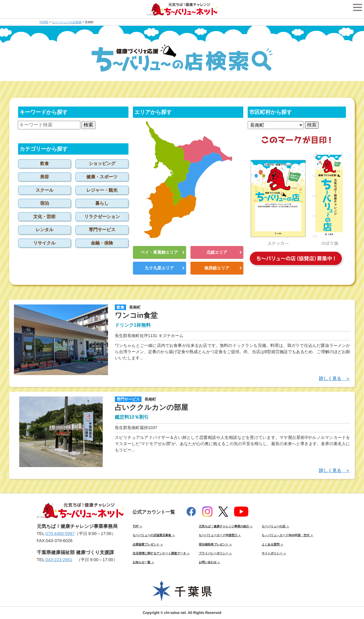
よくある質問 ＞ (272, 544)
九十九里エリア (159, 268)
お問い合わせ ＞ (210, 562)
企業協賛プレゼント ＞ (148, 544)
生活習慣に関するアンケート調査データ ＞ (161, 553)
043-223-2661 (59, 560)
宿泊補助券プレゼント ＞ (216, 544)
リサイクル (44, 243)
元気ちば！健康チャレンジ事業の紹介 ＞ (226, 526)
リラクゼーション (102, 216)
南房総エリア (217, 268)
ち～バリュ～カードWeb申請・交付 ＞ (287, 535)
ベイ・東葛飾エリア (159, 252)
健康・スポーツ (102, 177)
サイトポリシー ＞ (274, 553)
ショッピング (102, 163)
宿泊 (44, 203)
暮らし (102, 203)
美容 (44, 177)
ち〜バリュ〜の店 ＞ (275, 526)
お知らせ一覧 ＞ (143, 562)
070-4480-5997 (60, 534)
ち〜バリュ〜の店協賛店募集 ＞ (154, 535)
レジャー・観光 (102, 190)
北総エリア (217, 252)
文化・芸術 (44, 216)
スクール (44, 190)
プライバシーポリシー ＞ (216, 553)
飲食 (44, 163)
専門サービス (102, 230)
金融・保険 (102, 243)
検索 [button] (88, 125)
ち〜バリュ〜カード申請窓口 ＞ (220, 535)
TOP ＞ (138, 526)
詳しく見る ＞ (334, 378)
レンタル (44, 230)
